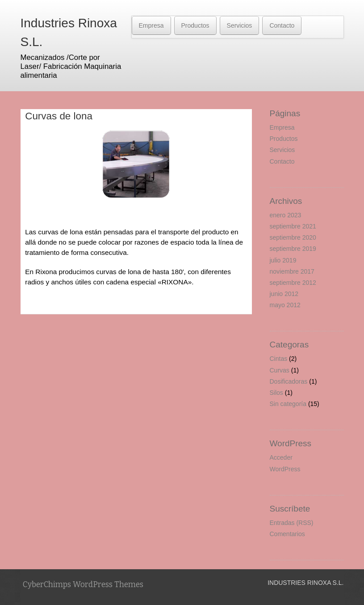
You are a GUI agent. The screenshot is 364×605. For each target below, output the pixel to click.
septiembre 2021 (293, 226)
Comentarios (287, 534)
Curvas (280, 370)
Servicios (240, 25)
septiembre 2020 (293, 237)
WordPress (285, 469)
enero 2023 (286, 215)
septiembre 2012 (293, 283)
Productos (195, 25)
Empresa (151, 25)
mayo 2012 (285, 305)
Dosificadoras (289, 381)
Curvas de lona (59, 116)
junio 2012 (284, 294)
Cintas (279, 359)
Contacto (282, 25)
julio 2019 (283, 260)
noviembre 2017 (292, 271)
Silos (276, 393)
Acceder (281, 457)
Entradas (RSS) (292, 523)
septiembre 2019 (293, 249)
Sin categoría (288, 404)
